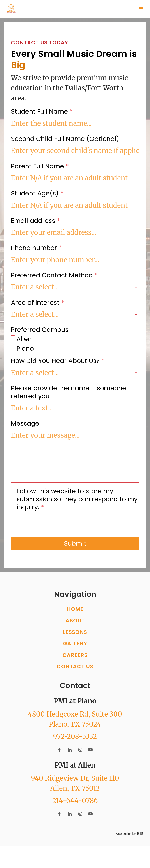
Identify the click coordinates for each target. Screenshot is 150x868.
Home (75, 620)
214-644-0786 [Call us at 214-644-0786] (75, 811)
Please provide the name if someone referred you (69, 392)
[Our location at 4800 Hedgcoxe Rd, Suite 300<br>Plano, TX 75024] (75, 730)
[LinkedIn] (70, 761)
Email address (35, 221)
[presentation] (44, 524)
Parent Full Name (40, 166)
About (75, 631)
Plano (25, 349)
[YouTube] (90, 761)
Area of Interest (38, 303)
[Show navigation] (140, 9)
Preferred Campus (40, 330)
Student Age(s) (37, 193)
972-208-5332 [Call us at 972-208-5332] (75, 747)
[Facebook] (60, 761)
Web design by (129, 844)
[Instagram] (80, 761)
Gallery (75, 654)
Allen (24, 339)
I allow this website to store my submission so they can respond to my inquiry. (77, 499)
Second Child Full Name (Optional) (65, 139)
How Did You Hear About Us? (58, 361)
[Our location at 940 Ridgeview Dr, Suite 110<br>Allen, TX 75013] (75, 794)
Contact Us (75, 677)
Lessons (75, 643)
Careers (75, 666)
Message (25, 423)
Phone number (36, 248)
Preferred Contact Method (54, 275)
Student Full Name (42, 111)
